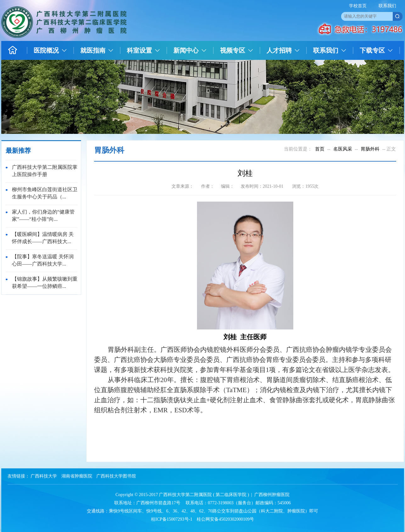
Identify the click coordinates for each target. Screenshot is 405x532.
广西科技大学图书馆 (116, 476)
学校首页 (358, 6)
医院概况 (46, 50)
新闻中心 (186, 50)
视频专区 (233, 50)
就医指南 (93, 50)
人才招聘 (279, 50)
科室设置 (139, 50)
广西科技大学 (44, 476)
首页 (320, 149)
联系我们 (387, 6)
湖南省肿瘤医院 (77, 476)
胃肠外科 (370, 149)
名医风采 (343, 149)
